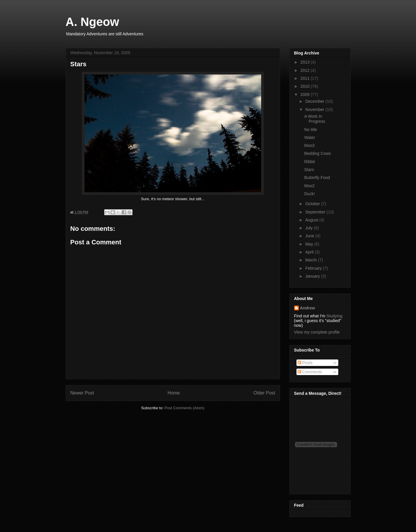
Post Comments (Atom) (184, 408)
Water (310, 137)
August (312, 220)
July (310, 228)
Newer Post (82, 393)
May (310, 244)
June (310, 236)
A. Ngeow (92, 22)
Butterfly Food (317, 178)
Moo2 (309, 186)
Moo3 (309, 145)
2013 (305, 62)
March (312, 260)
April (310, 252)
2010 (305, 86)
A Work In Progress (315, 119)
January (313, 276)
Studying (334, 316)
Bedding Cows (317, 153)
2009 (305, 95)
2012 (305, 70)
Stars (309, 170)
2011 (305, 78)
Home (174, 393)
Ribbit (309, 162)
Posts (305, 363)
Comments (310, 372)
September (316, 212)
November (315, 110)
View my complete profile (317, 332)
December (315, 101)
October (313, 204)
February (314, 268)
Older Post (264, 393)
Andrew (308, 308)
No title (311, 130)
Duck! (309, 194)
